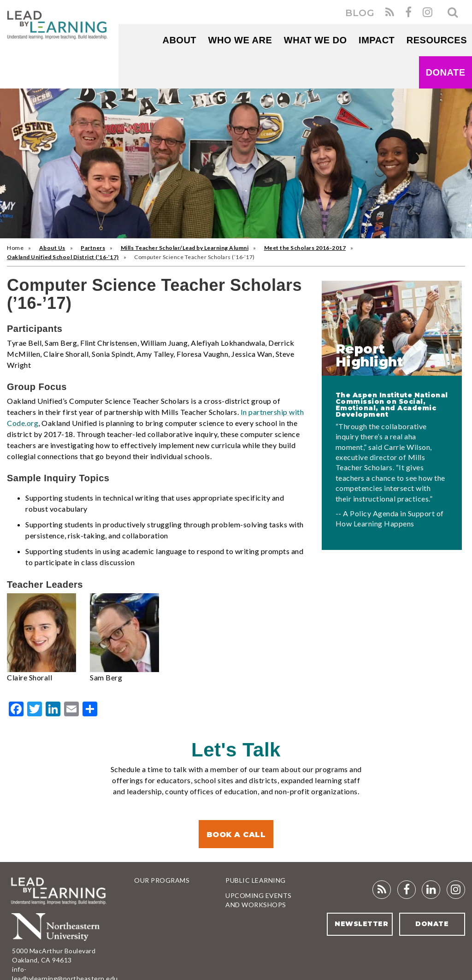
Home (15, 248)
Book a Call (236, 835)
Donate (446, 72)
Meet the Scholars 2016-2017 (305, 248)
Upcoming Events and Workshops (259, 900)
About (179, 40)
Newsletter (361, 924)
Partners (93, 248)
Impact (377, 40)
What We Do (316, 40)
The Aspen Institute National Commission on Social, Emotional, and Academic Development (392, 405)
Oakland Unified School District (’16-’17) (63, 257)
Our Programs (162, 880)
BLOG (360, 13)
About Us (52, 248)
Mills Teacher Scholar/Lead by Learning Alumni (185, 248)
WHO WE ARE (240, 40)
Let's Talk (236, 750)
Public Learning (256, 880)
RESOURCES (437, 40)
